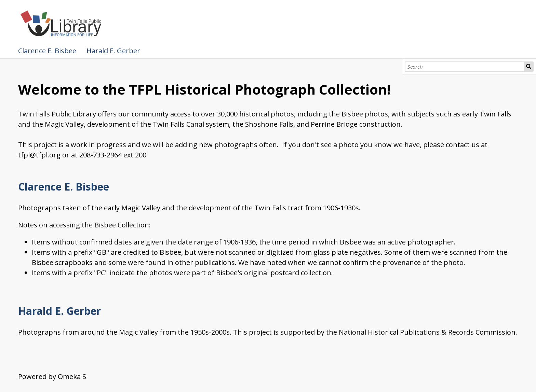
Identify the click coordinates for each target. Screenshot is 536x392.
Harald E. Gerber (113, 51)
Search (529, 67)
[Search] (465, 67)
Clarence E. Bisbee (47, 51)
